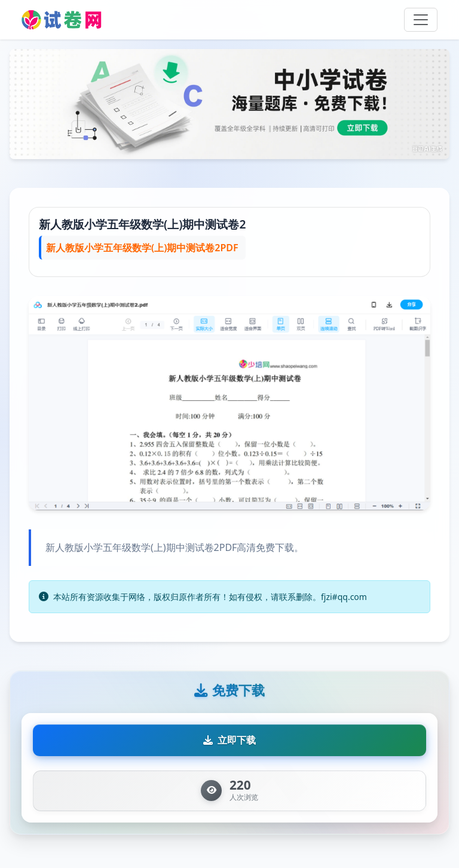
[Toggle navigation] (421, 20)
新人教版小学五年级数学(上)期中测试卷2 (142, 224)
